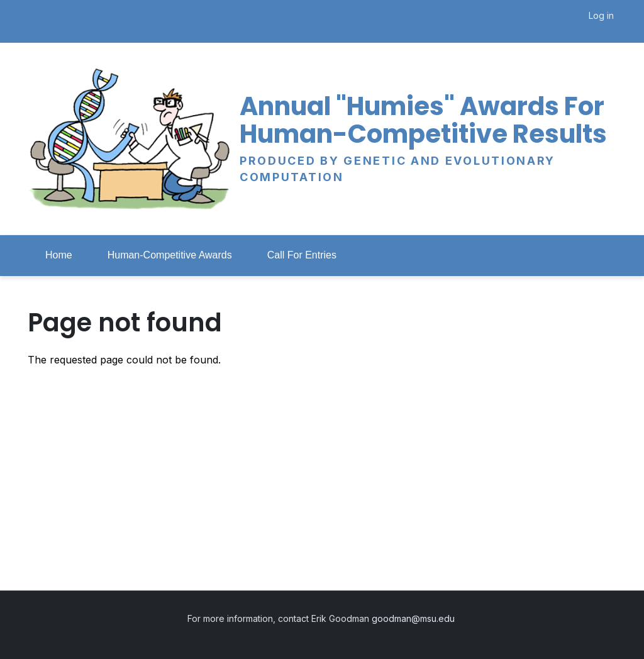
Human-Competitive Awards (170, 255)
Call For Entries (302, 255)
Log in (601, 15)
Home (59, 255)
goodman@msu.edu (414, 618)
